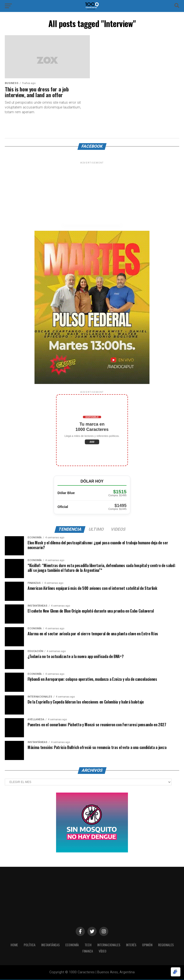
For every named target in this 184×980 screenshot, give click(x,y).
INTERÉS (133, 945)
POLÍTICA (26, 945)
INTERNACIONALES (109, 945)
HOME (10, 945)
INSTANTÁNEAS (48, 945)
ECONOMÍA (71, 945)
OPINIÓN (150, 945)
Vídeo (103, 951)
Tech (88, 945)
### (92, 442)
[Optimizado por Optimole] (176, 972)
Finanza (88, 951)
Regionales (170, 945)
